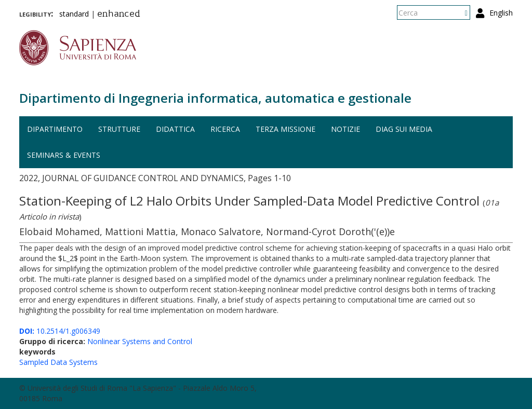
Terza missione (285, 129)
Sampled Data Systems (58, 362)
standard (74, 14)
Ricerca (225, 129)
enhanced (119, 15)
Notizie (345, 129)
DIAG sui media (404, 129)
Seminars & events (64, 155)
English (501, 13)
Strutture (119, 129)
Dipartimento (55, 129)
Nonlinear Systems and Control (140, 341)
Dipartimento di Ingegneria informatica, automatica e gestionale (215, 98)
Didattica (175, 129)
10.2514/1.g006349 (60, 331)
